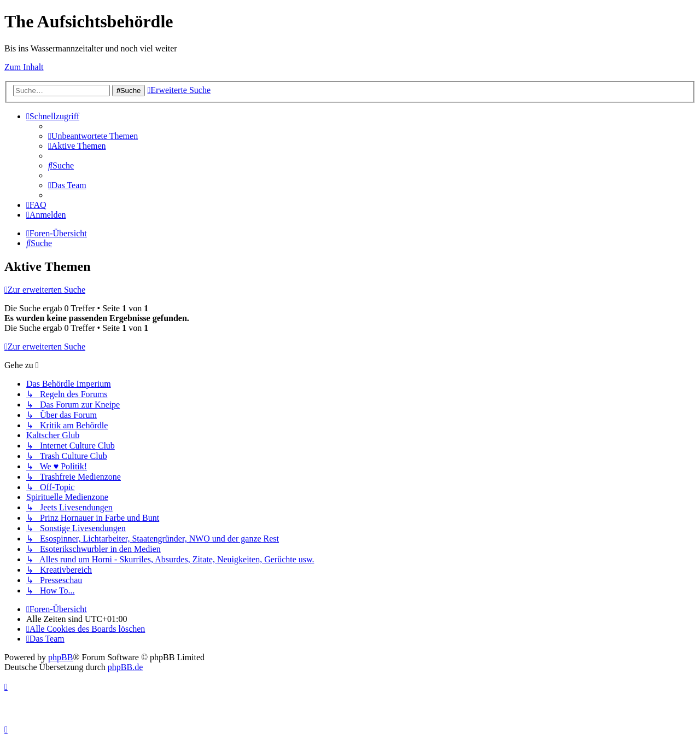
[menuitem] (93, 136)
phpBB (60, 657)
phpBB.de (125, 667)
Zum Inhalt (24, 67)
